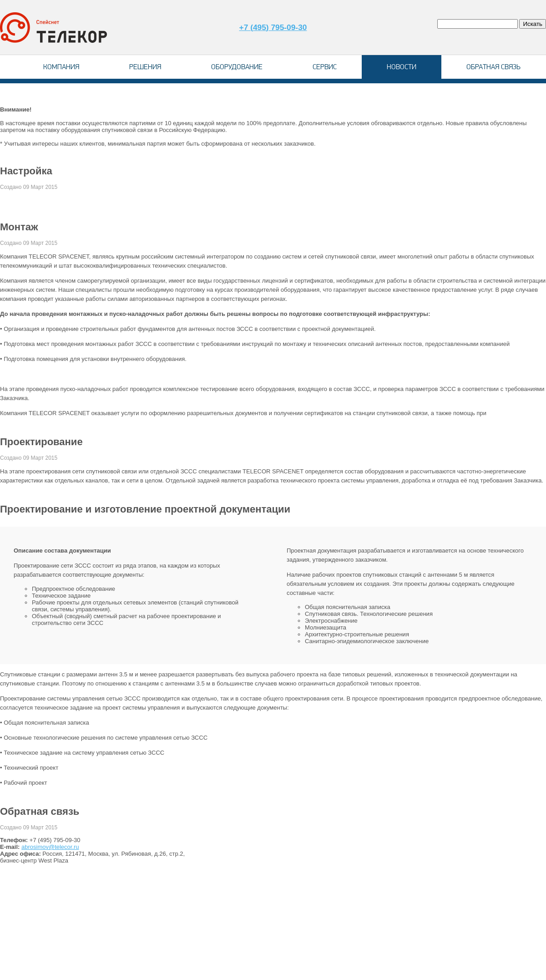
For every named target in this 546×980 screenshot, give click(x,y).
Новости (402, 67)
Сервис (325, 67)
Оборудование (237, 67)
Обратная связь (493, 67)
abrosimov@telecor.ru (50, 847)
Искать (533, 24)
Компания (61, 67)
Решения (145, 67)
